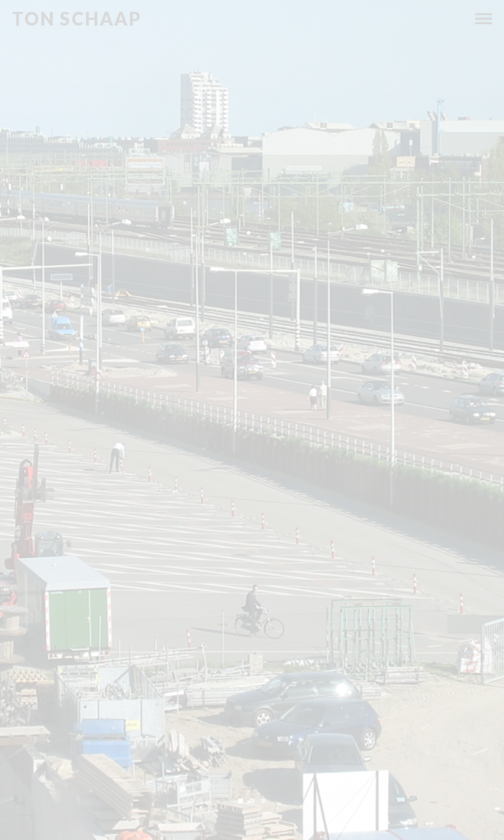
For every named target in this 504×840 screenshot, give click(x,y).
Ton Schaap (77, 19)
